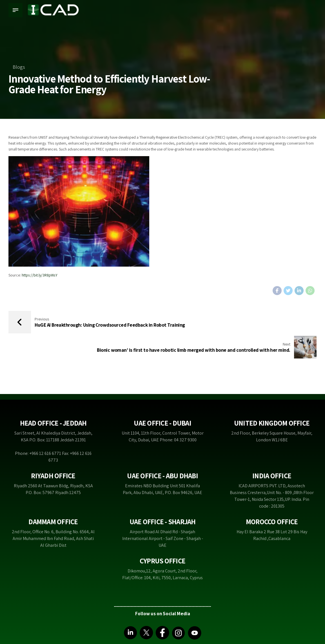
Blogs (19, 67)
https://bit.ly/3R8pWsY (40, 275)
